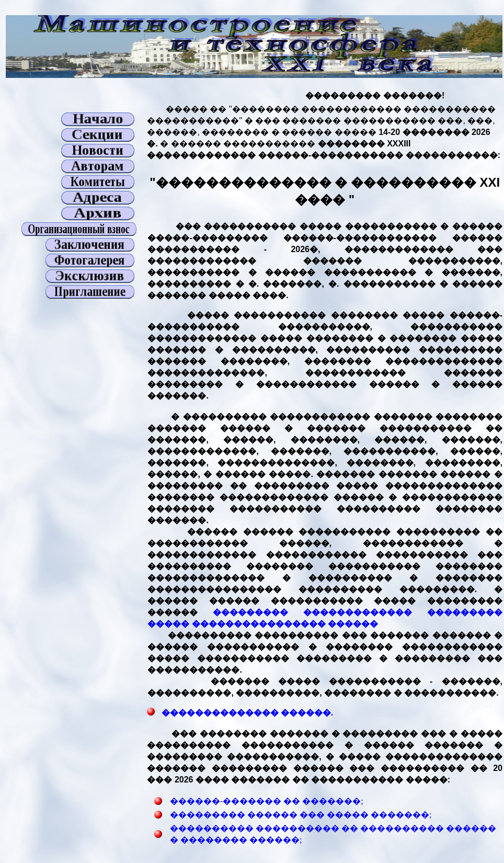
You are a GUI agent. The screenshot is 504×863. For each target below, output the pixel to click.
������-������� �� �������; (267, 801)
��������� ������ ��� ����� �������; (301, 815)
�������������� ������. (246, 713)
